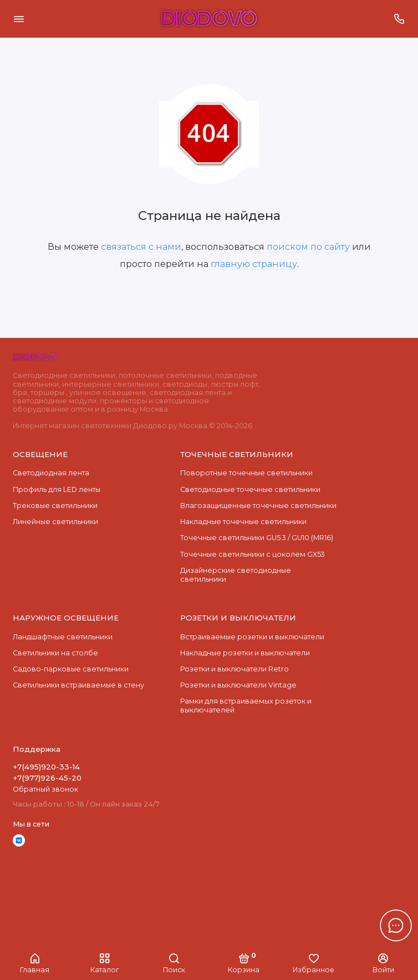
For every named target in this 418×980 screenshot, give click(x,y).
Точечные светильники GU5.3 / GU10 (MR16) (257, 538)
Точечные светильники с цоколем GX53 (253, 554)
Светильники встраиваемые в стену (78, 685)
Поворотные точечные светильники (246, 473)
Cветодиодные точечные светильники (250, 489)
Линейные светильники (55, 522)
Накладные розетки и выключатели (245, 653)
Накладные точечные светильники (243, 522)
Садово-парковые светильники (71, 669)
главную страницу (254, 264)
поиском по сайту (308, 247)
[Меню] (19, 19)
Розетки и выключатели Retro (235, 669)
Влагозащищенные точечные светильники (258, 506)
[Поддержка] (400, 19)
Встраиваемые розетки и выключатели (252, 637)
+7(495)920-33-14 (46, 767)
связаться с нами (141, 247)
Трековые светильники (55, 506)
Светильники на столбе (55, 653)
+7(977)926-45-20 (47, 778)
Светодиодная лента (51, 473)
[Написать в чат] (396, 925)
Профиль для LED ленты (57, 489)
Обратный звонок (45, 789)
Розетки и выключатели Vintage (238, 685)
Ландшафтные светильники (63, 637)
